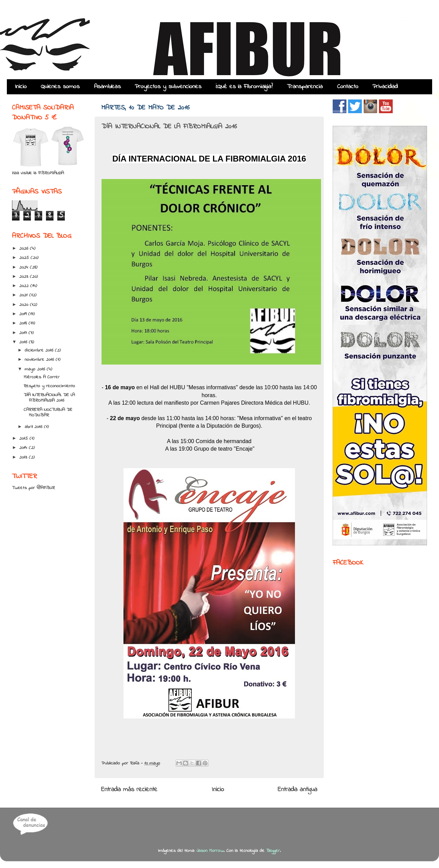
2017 (24, 333)
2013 (24, 457)
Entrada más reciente (129, 790)
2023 (25, 277)
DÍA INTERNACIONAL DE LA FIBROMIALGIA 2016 (49, 398)
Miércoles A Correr (42, 377)
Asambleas (107, 87)
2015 (24, 439)
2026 (25, 249)
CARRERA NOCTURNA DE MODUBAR (48, 413)
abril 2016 (34, 427)
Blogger (273, 851)
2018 (24, 323)
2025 (25, 258)
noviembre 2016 (40, 360)
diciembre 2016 (40, 350)
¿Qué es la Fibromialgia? (244, 87)
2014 (24, 448)
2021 (24, 295)
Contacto (348, 87)
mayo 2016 (36, 369)
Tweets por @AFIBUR (33, 488)
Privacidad (385, 87)
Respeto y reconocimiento (49, 386)
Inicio (21, 87)
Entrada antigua (298, 790)
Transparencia (305, 87)
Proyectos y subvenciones (168, 87)
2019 (24, 314)
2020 (25, 305)
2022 (25, 286)
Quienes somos (60, 87)
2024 (25, 267)
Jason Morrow (210, 851)
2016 (24, 342)
